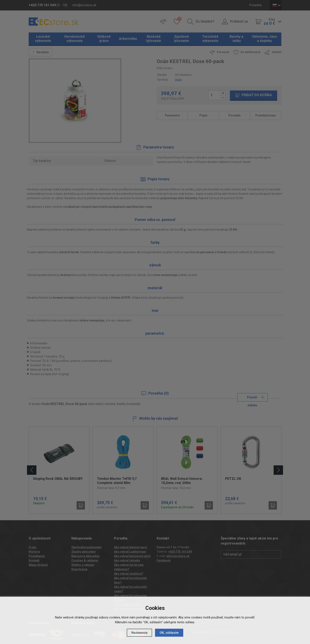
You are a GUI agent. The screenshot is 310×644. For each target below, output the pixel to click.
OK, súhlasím (169, 633)
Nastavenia (139, 633)
